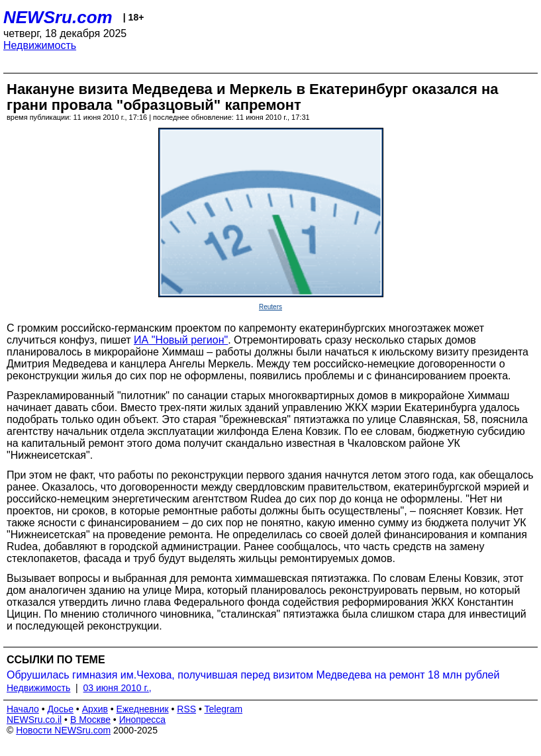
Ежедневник (143, 709)
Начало (23, 709)
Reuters (270, 307)
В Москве (90, 720)
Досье (60, 709)
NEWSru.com (58, 17)
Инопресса (143, 720)
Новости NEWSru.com (63, 730)
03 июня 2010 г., (118, 688)
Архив (95, 709)
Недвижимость (40, 45)
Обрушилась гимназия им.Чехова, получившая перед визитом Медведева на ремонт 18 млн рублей (253, 675)
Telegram (224, 709)
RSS (186, 709)
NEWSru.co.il (34, 720)
